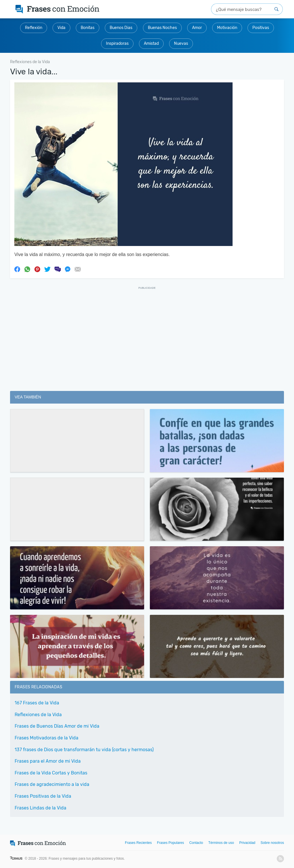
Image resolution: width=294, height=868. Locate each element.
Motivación (227, 28)
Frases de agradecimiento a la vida (52, 784)
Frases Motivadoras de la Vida (47, 738)
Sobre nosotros (272, 843)
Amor (197, 28)
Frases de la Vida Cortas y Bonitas (51, 773)
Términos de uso (221, 843)
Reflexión (34, 28)
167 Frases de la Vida (37, 703)
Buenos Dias (121, 28)
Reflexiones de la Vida (38, 715)
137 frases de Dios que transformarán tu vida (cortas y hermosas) (84, 750)
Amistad (151, 43)
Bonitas (88, 28)
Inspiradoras (117, 43)
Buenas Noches (162, 28)
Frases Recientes (138, 843)
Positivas (261, 28)
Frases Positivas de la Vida (43, 796)
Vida (61, 28)
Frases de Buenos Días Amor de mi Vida (57, 726)
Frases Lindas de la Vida (40, 808)
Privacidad (247, 843)
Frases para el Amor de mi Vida (48, 761)
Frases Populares (171, 843)
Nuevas (181, 43)
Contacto (196, 843)
